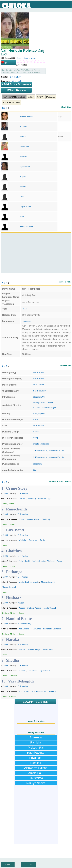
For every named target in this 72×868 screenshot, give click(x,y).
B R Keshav (15, 77)
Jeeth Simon (48, 650)
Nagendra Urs (39, 397)
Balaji (36, 438)
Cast (31, 97)
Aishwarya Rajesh (36, 768)
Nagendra (37, 464)
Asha (22, 197)
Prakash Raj (36, 748)
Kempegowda (39, 413)
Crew (40, 97)
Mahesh (22, 670)
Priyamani (36, 758)
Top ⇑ (5, 108)
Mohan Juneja (39, 561)
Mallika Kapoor (34, 608)
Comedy (13, 696)
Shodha (13, 660)
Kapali (36, 419)
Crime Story (17, 488)
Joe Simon (24, 147)
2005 (6, 514)
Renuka (23, 187)
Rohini (23, 137)
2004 (6, 493)
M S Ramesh (39, 426)
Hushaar (14, 598)
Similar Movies (11, 102)
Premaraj (24, 157)
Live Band (15, 530)
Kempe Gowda (26, 227)
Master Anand (50, 608)
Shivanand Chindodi (52, 629)
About (8, 864)
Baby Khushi (24, 561)
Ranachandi (16, 509)
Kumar (36, 432)
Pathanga (14, 572)
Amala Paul (36, 773)
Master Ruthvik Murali (29, 582)
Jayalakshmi (25, 167)
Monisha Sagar (45, 498)
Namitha (36, 763)
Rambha (36, 742)
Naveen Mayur (26, 117)
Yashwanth (36, 629)
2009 (6, 603)
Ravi (22, 217)
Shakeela (36, 737)
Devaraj (22, 498)
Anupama (33, 540)
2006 (25, 309)
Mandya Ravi (39, 402)
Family (5, 566)
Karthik (22, 650)
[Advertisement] (36, 253)
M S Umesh (24, 691)
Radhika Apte (36, 753)
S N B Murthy (39, 391)
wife (13, 81)
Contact (29, 864)
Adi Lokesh (24, 629)
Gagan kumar (26, 207)
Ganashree (32, 670)
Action (12, 504)
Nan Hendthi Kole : (14, 97)
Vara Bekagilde (21, 681)
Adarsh (21, 603)
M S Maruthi (39, 385)
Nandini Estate (19, 618)
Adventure (13, 676)
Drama (26, 58)
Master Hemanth (9, 587)
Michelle (22, 540)
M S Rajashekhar (39, 691)
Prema (21, 519)
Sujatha (23, 177)
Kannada (27, 321)
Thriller (5, 613)
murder (20, 81)
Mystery (34, 58)
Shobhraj (24, 127)
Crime (19, 58)
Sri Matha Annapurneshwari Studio (49, 450)
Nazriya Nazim (36, 783)
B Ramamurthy (24, 624)
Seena (50, 402)
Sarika (42, 540)
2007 (6, 577)
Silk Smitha (36, 778)
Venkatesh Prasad (55, 561)
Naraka (13, 639)
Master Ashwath (48, 582)
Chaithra (14, 551)
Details (51, 97)
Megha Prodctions (41, 444)
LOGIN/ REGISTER (35, 702)
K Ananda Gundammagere (45, 408)
